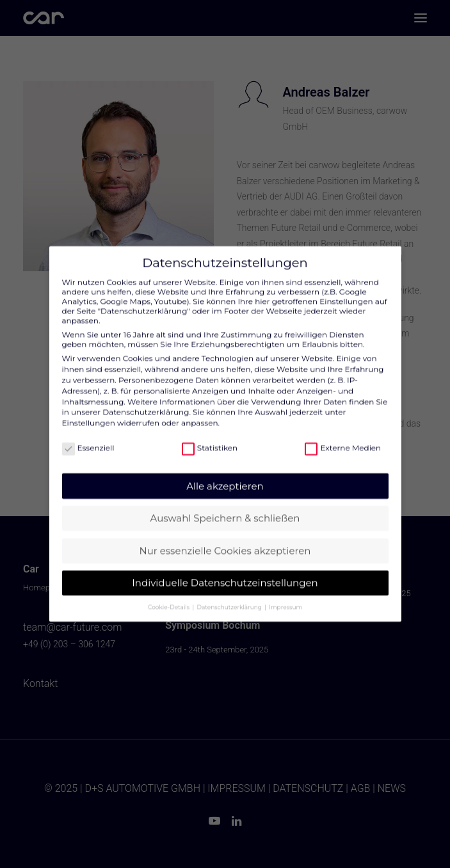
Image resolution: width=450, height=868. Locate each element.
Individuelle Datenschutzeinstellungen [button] (225, 573)
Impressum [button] (285, 597)
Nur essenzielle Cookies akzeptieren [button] (225, 541)
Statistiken (210, 438)
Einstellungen (89, 414)
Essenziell (88, 438)
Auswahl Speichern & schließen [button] (225, 509)
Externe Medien (343, 438)
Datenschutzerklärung (146, 403)
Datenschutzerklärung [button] (230, 597)
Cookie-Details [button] (169, 597)
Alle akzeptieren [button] (225, 476)
